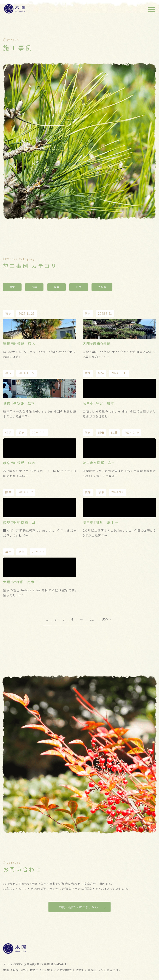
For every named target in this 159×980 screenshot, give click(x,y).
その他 (102, 287)
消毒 (79, 287)
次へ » (107, 619)
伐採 (34, 287)
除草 (57, 287)
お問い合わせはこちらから (79, 907)
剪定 (12, 287)
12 (92, 619)
